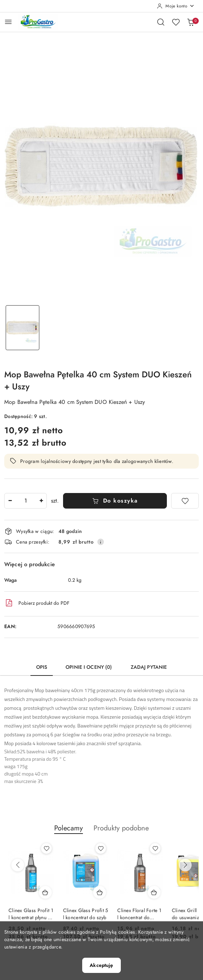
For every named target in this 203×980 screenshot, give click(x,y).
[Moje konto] (176, 6)
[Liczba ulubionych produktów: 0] (176, 22)
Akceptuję (101, 965)
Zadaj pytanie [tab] (149, 667)
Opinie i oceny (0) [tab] (89, 667)
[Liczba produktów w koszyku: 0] (191, 22)
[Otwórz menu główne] (8, 22)
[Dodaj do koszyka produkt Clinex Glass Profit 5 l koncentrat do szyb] (100, 892)
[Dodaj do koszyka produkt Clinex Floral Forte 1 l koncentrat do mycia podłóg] (154, 892)
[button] (69, 832)
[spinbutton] (26, 501)
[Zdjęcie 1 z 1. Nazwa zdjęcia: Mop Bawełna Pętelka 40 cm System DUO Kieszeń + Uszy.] (22, 328)
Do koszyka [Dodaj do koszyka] (115, 501)
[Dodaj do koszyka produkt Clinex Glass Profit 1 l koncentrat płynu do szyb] (45, 892)
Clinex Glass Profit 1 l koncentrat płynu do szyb (31, 914)
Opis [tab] (42, 667)
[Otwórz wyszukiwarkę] (161, 22)
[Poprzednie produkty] (18, 865)
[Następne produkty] (185, 865)
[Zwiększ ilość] (41, 501)
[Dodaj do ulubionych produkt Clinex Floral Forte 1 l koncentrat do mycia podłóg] (155, 848)
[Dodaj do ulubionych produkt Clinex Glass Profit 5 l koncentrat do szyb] (101, 848)
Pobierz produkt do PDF (37, 603)
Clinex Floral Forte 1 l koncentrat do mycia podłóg (139, 914)
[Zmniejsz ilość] (10, 501)
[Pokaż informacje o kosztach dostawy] (101, 542)
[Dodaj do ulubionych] (185, 501)
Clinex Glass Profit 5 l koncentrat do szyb (86, 914)
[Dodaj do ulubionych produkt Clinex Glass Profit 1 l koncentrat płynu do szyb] (46, 848)
